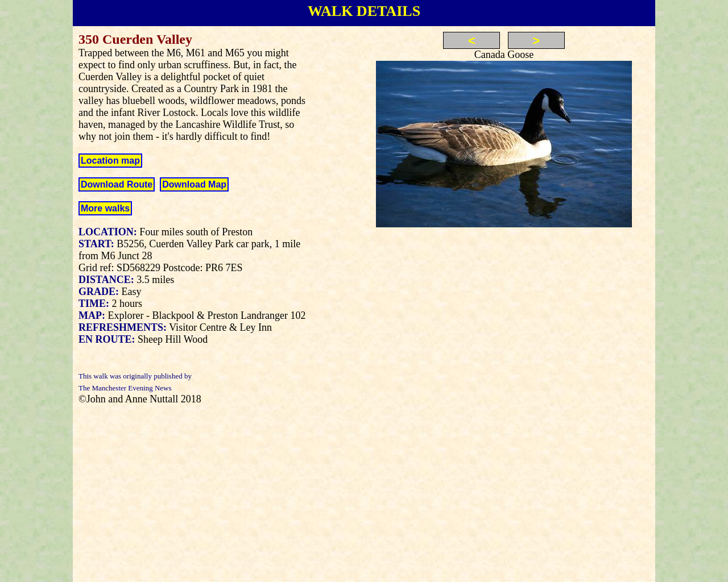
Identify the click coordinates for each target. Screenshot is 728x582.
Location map (110, 161)
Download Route (117, 184)
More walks (105, 208)
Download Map (194, 184)
